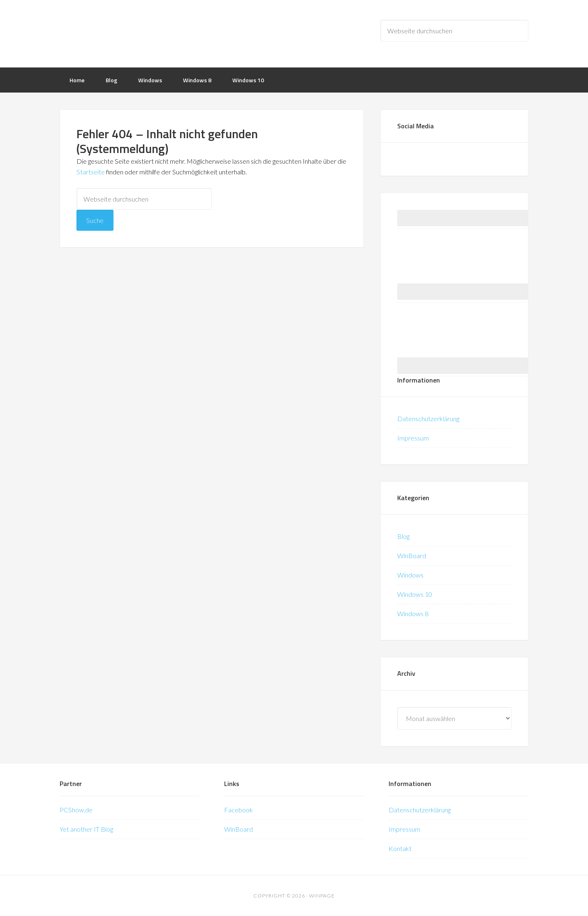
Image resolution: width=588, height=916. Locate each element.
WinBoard (412, 555)
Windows (410, 575)
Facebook (238, 810)
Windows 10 (415, 594)
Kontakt (400, 848)
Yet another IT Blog (86, 829)
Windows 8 (413, 613)
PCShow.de (76, 810)
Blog (403, 536)
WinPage (125, 33)
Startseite (91, 172)
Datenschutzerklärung (428, 419)
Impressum (413, 438)
